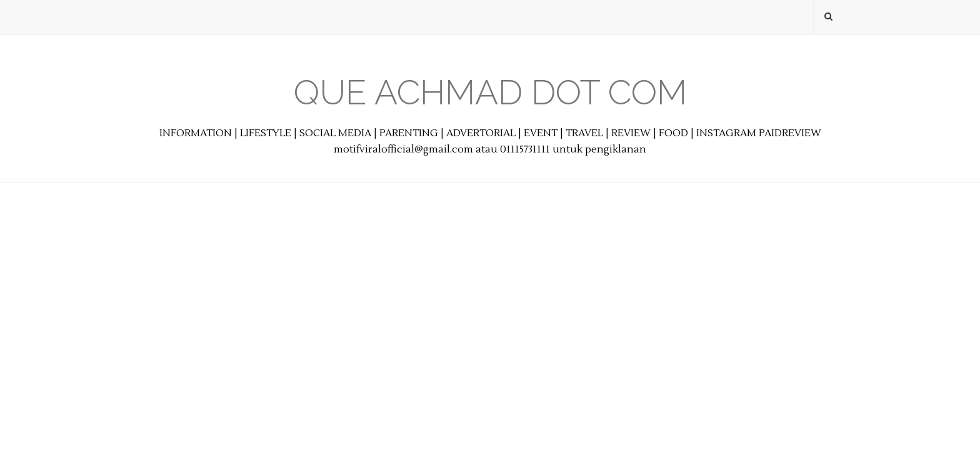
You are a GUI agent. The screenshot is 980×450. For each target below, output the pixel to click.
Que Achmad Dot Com (490, 92)
